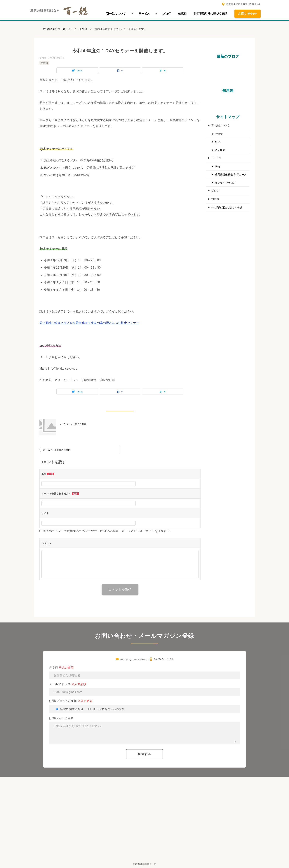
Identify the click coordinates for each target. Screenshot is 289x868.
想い (217, 142)
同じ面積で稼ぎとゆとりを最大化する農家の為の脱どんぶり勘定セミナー (89, 323)
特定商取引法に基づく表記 (210, 14)
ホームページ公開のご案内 (73, 424)
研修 (217, 166)
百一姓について (116, 14)
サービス (144, 14)
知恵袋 (182, 14)
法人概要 (220, 150)
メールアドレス (144, 689)
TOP (59, 29)
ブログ (167, 14)
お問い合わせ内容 (144, 730)
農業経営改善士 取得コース (231, 174)
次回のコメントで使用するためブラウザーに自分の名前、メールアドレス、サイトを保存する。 (108, 531)
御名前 (144, 672)
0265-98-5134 (164, 659)
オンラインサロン (225, 182)
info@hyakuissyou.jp (135, 659)
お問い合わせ (248, 14)
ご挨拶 (219, 134)
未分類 (44, 63)
